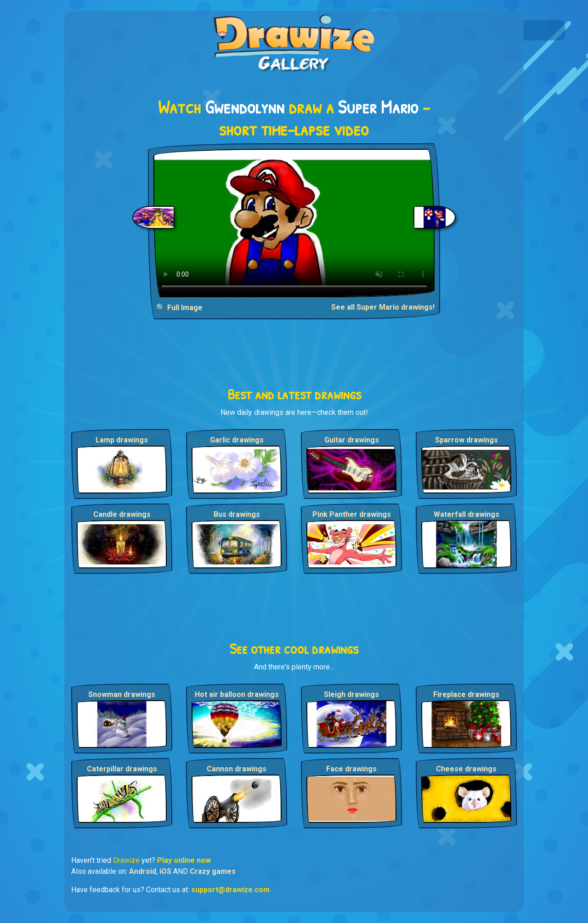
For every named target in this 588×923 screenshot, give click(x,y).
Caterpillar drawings (122, 769)
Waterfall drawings (466, 514)
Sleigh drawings (351, 694)
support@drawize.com (230, 890)
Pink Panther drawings (352, 514)
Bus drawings (237, 514)
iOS (165, 871)
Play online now (184, 860)
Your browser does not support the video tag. (294, 223)
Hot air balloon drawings (237, 694)
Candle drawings (122, 514)
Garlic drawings (237, 440)
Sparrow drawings (466, 440)
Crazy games (213, 871)
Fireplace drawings (466, 694)
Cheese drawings (466, 769)
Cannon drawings (237, 769)
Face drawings (351, 769)
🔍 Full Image (179, 308)
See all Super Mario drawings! (383, 307)
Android (143, 871)
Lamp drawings (122, 440)
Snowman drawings (122, 694)
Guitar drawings (352, 440)
